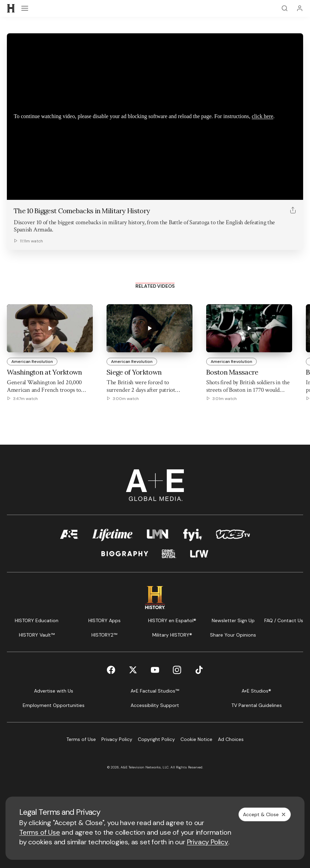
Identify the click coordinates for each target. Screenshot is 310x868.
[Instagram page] (177, 670)
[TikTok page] (199, 670)
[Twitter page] (133, 670)
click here (262, 116)
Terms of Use (40, 832)
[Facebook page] (111, 670)
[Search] (285, 8)
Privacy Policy (208, 842)
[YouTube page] (155, 670)
